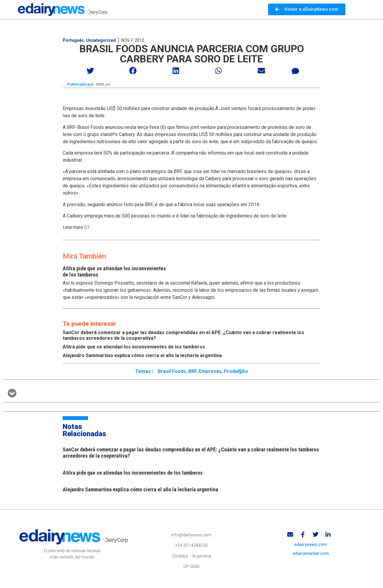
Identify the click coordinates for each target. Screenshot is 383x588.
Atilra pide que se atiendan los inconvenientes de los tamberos (134, 347)
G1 (87, 228)
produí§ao (236, 372)
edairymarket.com (311, 555)
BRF (192, 372)
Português (73, 40)
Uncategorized (101, 40)
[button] (91, 71)
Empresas (210, 372)
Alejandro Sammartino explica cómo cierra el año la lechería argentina (142, 356)
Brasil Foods (172, 372)
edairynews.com (311, 546)
